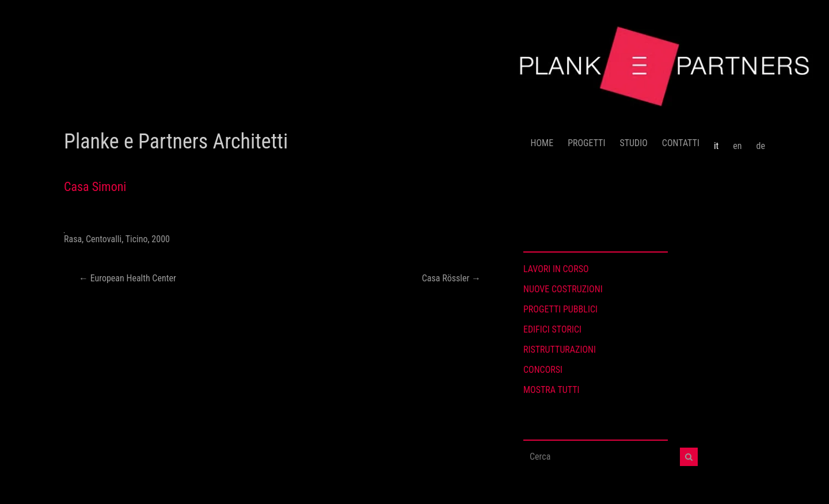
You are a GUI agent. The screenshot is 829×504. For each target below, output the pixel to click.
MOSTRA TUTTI (552, 390)
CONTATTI (681, 143)
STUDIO (633, 143)
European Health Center (128, 278)
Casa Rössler (451, 278)
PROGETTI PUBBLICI (560, 309)
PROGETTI (586, 143)
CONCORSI (543, 370)
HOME (542, 143)
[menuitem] (716, 142)
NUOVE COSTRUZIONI (563, 289)
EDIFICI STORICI (552, 329)
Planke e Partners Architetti (176, 142)
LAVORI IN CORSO (556, 269)
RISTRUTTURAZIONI (560, 350)
